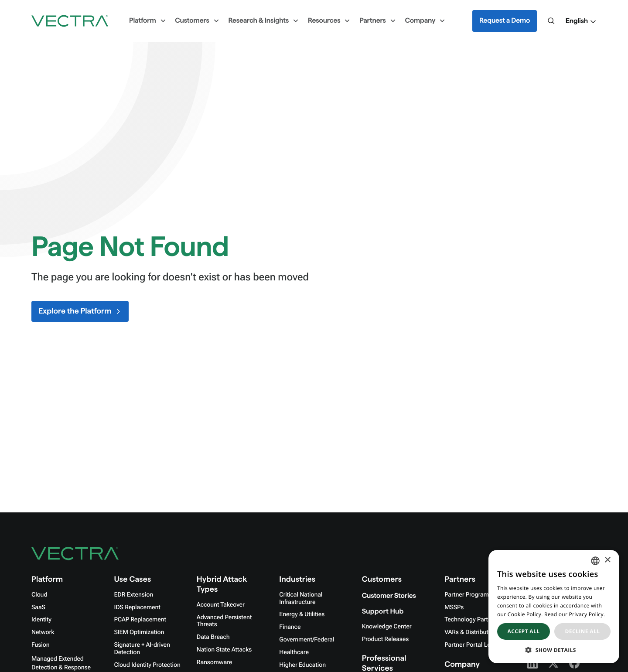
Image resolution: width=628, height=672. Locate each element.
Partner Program (467, 595)
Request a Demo (505, 21)
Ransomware (214, 662)
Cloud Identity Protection (147, 665)
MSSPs (454, 607)
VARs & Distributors (471, 632)
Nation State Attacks (224, 650)
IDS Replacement (137, 607)
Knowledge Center (387, 627)
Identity (41, 620)
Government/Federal (307, 640)
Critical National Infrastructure (301, 599)
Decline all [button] (583, 631)
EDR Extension (133, 595)
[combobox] (595, 561)
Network (43, 632)
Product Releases (385, 639)
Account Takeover (221, 605)
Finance (290, 627)
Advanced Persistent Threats (224, 621)
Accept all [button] (524, 631)
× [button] (607, 561)
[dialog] (554, 607)
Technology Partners (472, 620)
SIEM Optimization (139, 632)
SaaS (38, 607)
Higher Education (302, 665)
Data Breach (213, 637)
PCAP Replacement (140, 620)
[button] (581, 21)
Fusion (40, 645)
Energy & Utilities (302, 614)
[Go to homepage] (70, 21)
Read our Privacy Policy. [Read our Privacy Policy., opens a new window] (575, 614)
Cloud (39, 595)
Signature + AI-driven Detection (142, 649)
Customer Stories (389, 596)
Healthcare (294, 652)
